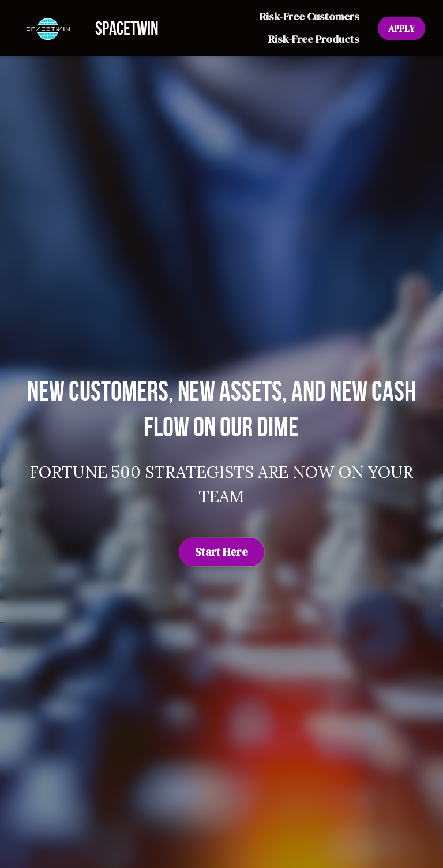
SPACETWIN (127, 28)
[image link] (48, 27)
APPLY (401, 28)
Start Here (221, 552)
